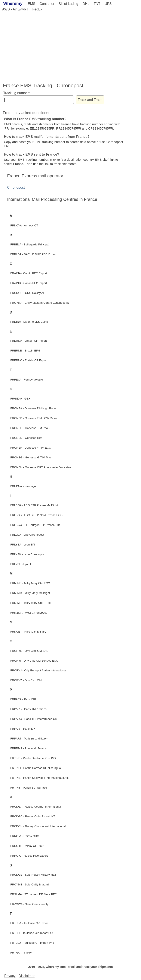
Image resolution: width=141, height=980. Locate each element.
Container (47, 4)
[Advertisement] (70, 46)
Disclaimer (27, 976)
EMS (32, 4)
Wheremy (13, 3)
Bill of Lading (68, 4)
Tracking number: (16, 93)
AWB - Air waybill (15, 9)
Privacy (10, 976)
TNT (97, 4)
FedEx (37, 9)
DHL (86, 4)
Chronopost (16, 187)
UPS (108, 4)
